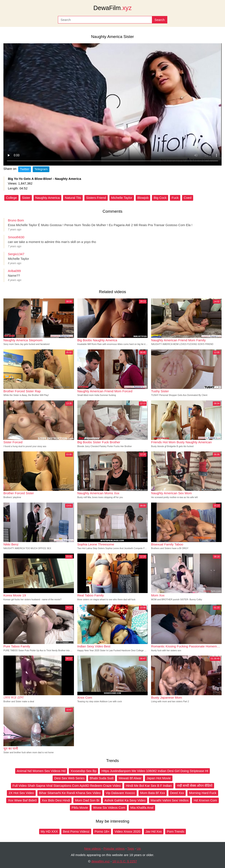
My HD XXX (49, 831)
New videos (93, 848)
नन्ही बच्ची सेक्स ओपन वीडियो (195, 786)
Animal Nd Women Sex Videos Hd (41, 771)
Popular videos (114, 848)
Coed (188, 198)
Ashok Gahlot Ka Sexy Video (125, 800)
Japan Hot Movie (159, 778)
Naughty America (47, 198)
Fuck (175, 198)
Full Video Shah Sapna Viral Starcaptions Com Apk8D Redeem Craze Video (67, 786)
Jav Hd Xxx (154, 831)
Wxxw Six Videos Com (109, 808)
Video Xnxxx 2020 (127, 831)
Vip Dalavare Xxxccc (120, 793)
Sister (26, 198)
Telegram (41, 169)
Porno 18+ (102, 831)
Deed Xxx (177, 793)
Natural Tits (73, 198)
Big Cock (160, 198)
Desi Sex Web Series (69, 778)
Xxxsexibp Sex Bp (83, 771)
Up (139, 848)
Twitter (25, 169)
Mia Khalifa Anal (142, 808)
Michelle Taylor (122, 198)
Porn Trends (176, 831)
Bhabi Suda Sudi (102, 778)
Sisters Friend (96, 198)
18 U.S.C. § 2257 (125, 861)
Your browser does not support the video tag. (112, 104)
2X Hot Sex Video (21, 793)
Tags (131, 848)
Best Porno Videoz (76, 831)
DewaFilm (112, 8)
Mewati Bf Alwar (130, 778)
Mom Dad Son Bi (87, 800)
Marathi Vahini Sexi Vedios (170, 800)
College (11, 198)
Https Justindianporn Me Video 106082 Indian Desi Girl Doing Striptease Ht (155, 771)
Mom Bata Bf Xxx (153, 793)
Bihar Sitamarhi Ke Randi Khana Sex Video (70, 793)
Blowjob (143, 198)
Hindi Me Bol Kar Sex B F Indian (149, 786)
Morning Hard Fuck (203, 793)
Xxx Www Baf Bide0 (22, 800)
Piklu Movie (80, 808)
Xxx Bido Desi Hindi (56, 800)
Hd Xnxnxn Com (205, 800)
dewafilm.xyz (100, 861)
